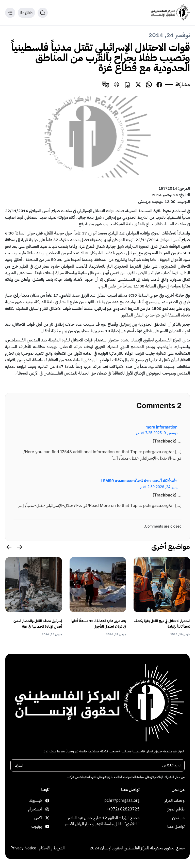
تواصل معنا (176, 827)
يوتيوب (44, 827)
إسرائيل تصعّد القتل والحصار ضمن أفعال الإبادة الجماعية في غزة (38, 624)
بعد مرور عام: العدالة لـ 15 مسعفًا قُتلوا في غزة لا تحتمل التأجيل (99, 624)
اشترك (19, 766)
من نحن (178, 818)
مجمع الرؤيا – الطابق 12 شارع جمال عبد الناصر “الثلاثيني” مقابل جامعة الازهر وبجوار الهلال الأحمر (102, 821)
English (26, 13)
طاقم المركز (176, 810)
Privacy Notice (23, 849)
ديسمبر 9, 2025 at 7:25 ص (157, 433)
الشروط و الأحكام (52, 849)
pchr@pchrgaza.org (122, 801)
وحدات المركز (175, 801)
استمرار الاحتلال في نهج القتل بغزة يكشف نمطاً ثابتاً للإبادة (162, 624)
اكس (44, 818)
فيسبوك (44, 801)
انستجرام (44, 810)
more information (161, 427)
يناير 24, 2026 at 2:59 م (159, 487)
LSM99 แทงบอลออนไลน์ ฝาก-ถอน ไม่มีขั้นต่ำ (139, 481)
